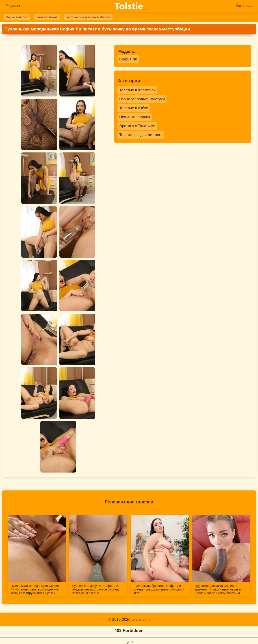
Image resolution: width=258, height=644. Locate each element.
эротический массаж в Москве (88, 17)
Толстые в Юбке (134, 108)
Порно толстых (17, 17)
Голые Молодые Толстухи (142, 99)
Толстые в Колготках (137, 90)
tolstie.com (141, 619)
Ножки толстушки (135, 117)
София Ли (128, 59)
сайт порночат (47, 17)
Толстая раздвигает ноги (141, 135)
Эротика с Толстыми (137, 126)
